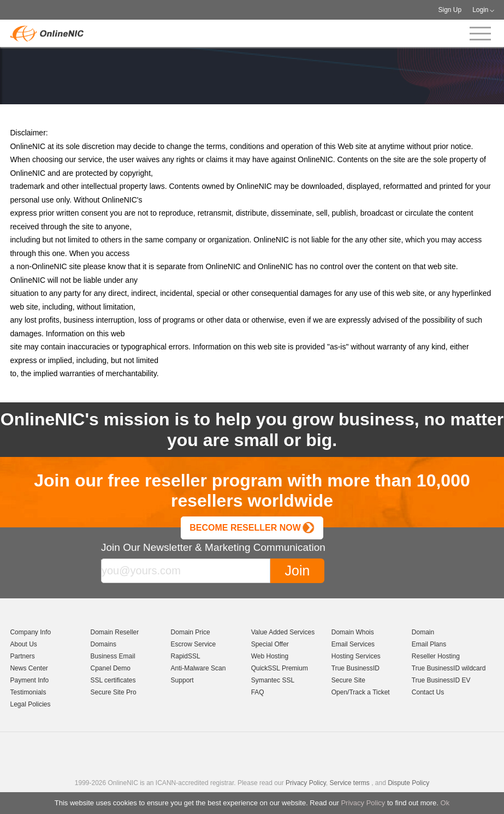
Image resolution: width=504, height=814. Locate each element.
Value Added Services (283, 632)
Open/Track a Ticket (361, 692)
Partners (22, 656)
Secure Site (348, 680)
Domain (423, 632)
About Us (23, 644)
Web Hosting (270, 656)
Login (480, 10)
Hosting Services (356, 656)
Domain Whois (353, 632)
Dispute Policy (408, 783)
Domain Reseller (115, 632)
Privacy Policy (363, 803)
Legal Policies (30, 704)
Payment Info (29, 680)
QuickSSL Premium (280, 668)
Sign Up (450, 10)
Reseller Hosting (436, 656)
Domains (103, 644)
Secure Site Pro (114, 692)
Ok (445, 803)
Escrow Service (194, 644)
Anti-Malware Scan (198, 668)
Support (182, 680)
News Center (29, 668)
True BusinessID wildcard (449, 668)
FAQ (258, 692)
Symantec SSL (273, 680)
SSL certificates (113, 680)
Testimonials (28, 692)
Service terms (349, 783)
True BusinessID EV (441, 680)
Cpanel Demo (111, 668)
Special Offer (270, 644)
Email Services (353, 644)
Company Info (30, 632)
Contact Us (428, 692)
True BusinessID (355, 668)
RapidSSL (186, 656)
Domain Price (191, 632)
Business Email (113, 656)
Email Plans (429, 644)
